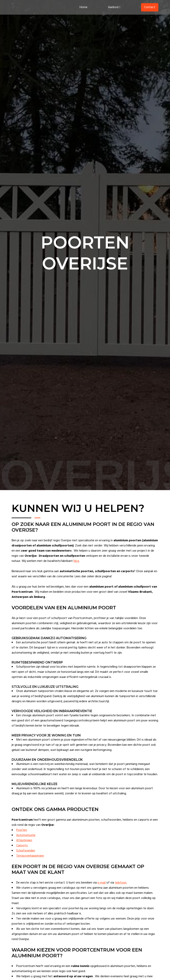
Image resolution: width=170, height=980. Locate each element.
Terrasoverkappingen (31, 861)
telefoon (122, 888)
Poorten (23, 835)
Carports (23, 851)
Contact (149, 8)
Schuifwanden (27, 856)
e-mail (103, 888)
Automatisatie (27, 840)
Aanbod (113, 8)
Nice (89, 561)
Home (83, 8)
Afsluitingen (25, 846)
